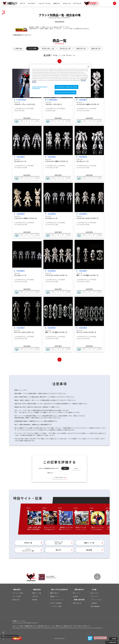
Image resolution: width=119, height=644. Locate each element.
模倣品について (54, 596)
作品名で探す (16, 600)
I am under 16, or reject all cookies (66, 87)
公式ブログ (35, 596)
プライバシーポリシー (97, 600)
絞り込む (19, 48)
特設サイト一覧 (37, 593)
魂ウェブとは (94, 593)
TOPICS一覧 (28, 543)
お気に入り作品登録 (56, 603)
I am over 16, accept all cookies (65, 92)
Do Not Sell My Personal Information (10, 636)
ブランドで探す (17, 596)
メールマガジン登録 (56, 606)
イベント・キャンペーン (57, 600)
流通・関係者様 (95, 606)
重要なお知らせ (54, 593)
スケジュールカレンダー (59, 543)
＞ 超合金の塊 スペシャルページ (22, 35)
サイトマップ (77, 3)
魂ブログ (59, 550)
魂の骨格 (89, 550)
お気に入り (57, 3)
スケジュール (67, 3)
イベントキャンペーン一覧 (28, 550)
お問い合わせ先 (77, 603)
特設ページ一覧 (89, 543)
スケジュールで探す (18, 593)
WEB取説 (75, 596)
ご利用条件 (94, 603)
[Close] (88, 67)
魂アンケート (76, 593)
